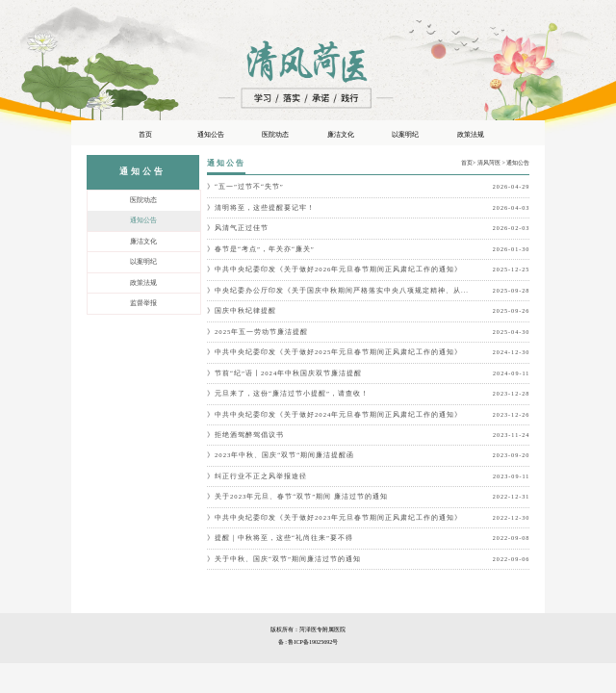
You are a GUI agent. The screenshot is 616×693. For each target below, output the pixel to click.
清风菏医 (489, 163)
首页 (467, 163)
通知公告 (518, 163)
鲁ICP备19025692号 (313, 642)
